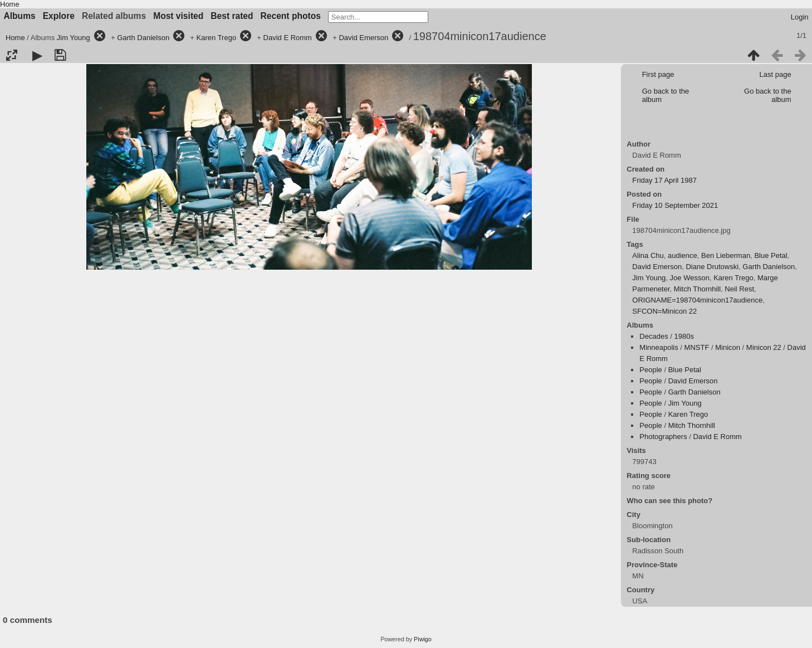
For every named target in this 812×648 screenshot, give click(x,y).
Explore (59, 16)
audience (683, 255)
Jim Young (74, 38)
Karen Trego (217, 38)
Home (10, 4)
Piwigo (423, 639)
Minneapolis (659, 347)
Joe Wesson (690, 278)
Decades (654, 336)
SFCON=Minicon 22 (664, 311)
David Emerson (363, 38)
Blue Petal (771, 255)
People (650, 370)
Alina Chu (648, 255)
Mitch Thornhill (697, 289)
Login (800, 17)
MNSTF (697, 347)
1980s (684, 336)
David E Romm (288, 38)
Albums (20, 16)
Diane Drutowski (712, 267)
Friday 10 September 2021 (675, 205)
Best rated (232, 16)
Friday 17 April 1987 (664, 180)
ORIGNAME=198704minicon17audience (697, 300)
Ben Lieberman (726, 255)
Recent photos (291, 16)
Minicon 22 (764, 347)
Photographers (663, 437)
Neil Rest (739, 289)
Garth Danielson (143, 38)
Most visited (178, 16)
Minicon (728, 347)
